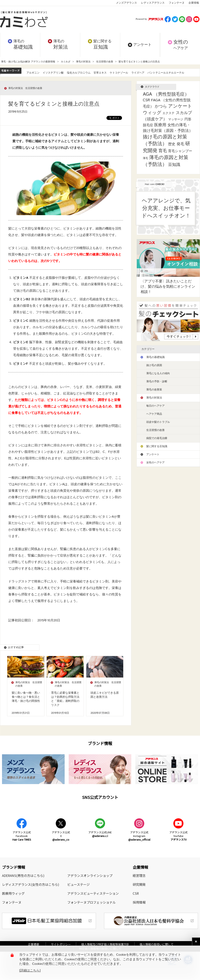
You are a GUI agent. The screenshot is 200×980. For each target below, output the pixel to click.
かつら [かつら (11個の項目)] (161, 106)
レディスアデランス (153, 3)
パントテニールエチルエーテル (166, 73)
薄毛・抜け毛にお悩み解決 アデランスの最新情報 (28, 62)
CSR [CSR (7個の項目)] (146, 100)
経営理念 (139, 875)
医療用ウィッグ (13, 893)
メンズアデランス (126, 3)
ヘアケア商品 (154, 414)
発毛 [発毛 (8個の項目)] (180, 144)
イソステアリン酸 (53, 73)
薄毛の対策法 (83, 62)
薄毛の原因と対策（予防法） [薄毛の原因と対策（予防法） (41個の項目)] (166, 161)
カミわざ (66, 62)
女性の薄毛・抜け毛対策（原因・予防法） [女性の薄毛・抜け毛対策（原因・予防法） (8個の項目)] (168, 128)
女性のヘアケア (155, 463)
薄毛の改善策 (154, 390)
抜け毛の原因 (154, 365)
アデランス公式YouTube (178, 836)
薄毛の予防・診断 (157, 382)
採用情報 (139, 902)
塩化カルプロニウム (79, 73)
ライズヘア (138, 73)
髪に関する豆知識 (157, 446)
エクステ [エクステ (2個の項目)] (168, 113)
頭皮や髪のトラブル (158, 422)
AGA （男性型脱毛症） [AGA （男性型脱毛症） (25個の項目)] (166, 94)
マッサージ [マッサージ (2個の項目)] (176, 119)
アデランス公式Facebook (22, 836)
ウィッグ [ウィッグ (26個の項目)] (152, 113)
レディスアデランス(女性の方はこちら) (31, 884)
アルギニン (33, 73)
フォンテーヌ (177, 3)
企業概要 (35, 944)
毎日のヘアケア (155, 406)
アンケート (153, 455)
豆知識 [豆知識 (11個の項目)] (174, 165)
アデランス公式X (61, 836)
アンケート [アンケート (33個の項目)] (180, 106)
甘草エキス (100, 73)
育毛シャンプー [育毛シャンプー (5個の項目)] (180, 151)
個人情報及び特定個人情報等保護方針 (105, 944)
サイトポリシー (61, 944)
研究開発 (139, 884)
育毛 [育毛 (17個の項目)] (163, 151)
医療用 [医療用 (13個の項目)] (160, 125)
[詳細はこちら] (30, 971)
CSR (136, 893)
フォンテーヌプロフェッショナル (92, 902)
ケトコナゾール (119, 73)
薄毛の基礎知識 (155, 357)
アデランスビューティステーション (93, 893)
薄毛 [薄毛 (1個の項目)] (145, 158)
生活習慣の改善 (105, 62)
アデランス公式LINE (100, 834)
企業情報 (194, 3)
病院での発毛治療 (157, 438)
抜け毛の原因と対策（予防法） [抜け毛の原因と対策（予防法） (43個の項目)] (165, 140)
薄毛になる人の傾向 (158, 374)
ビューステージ (78, 884)
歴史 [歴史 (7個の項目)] (172, 144)
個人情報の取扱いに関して (157, 944)
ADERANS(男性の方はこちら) (23, 875)
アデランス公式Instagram (139, 836)
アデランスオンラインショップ (90, 875)
